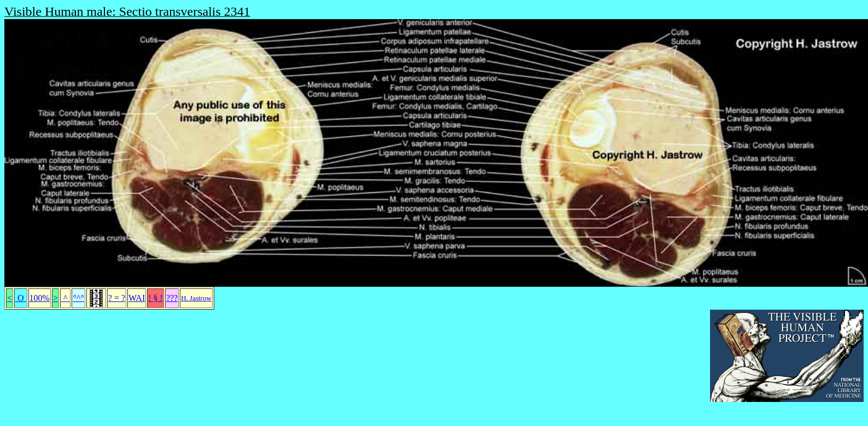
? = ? (117, 298)
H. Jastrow (196, 298)
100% (40, 298)
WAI (137, 298)
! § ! (156, 298)
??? (172, 298)
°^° (78, 298)
